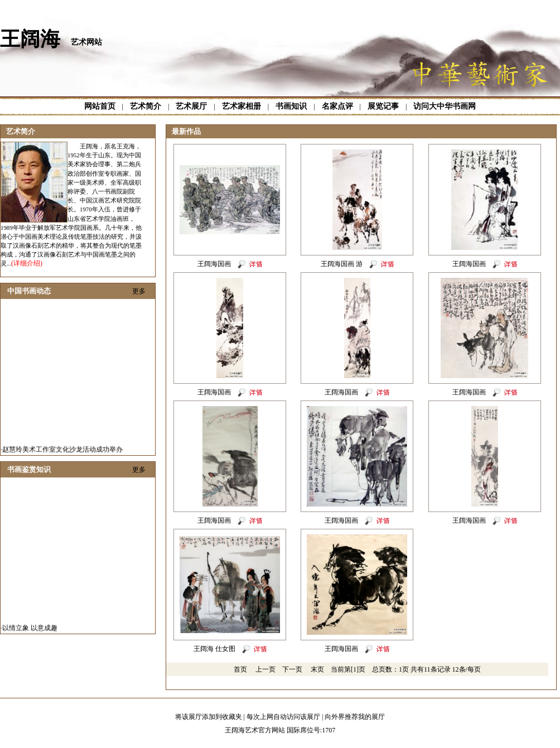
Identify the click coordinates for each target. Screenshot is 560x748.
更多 (139, 291)
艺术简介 (146, 106)
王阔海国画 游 (342, 264)
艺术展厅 (191, 106)
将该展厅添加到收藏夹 (209, 717)
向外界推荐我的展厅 (355, 717)
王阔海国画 (214, 264)
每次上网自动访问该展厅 (283, 717)
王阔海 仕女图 (214, 649)
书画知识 (291, 106)
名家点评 (337, 106)
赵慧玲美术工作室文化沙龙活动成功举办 (62, 452)
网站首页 (100, 106)
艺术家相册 (242, 106)
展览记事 (383, 106)
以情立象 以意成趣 (30, 630)
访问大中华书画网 (445, 106)
